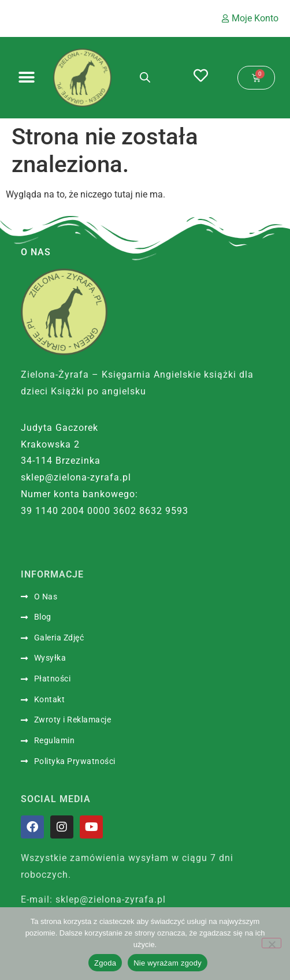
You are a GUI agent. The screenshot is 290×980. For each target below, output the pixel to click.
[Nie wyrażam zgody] (272, 943)
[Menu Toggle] (27, 77)
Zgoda (105, 963)
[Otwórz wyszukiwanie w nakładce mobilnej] (145, 77)
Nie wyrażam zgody (168, 963)
